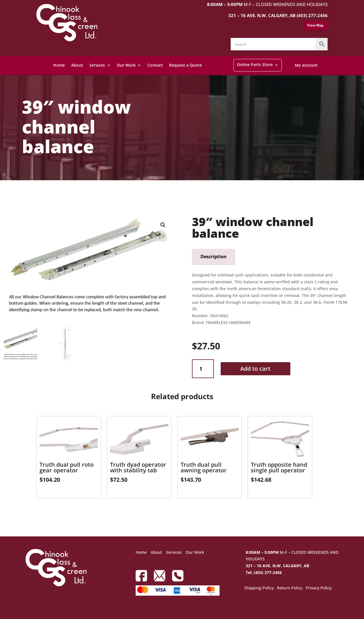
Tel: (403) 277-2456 (264, 572)
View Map (315, 25)
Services (97, 65)
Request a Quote (186, 65)
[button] (163, 225)
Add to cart (255, 369)
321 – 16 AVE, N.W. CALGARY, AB (277, 566)
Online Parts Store (255, 64)
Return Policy (290, 588)
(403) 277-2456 (312, 15)
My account (306, 65)
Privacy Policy (319, 588)
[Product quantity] (203, 369)
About (77, 65)
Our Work (126, 65)
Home (59, 65)
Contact (155, 65)
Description (214, 257)
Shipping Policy (259, 588)
